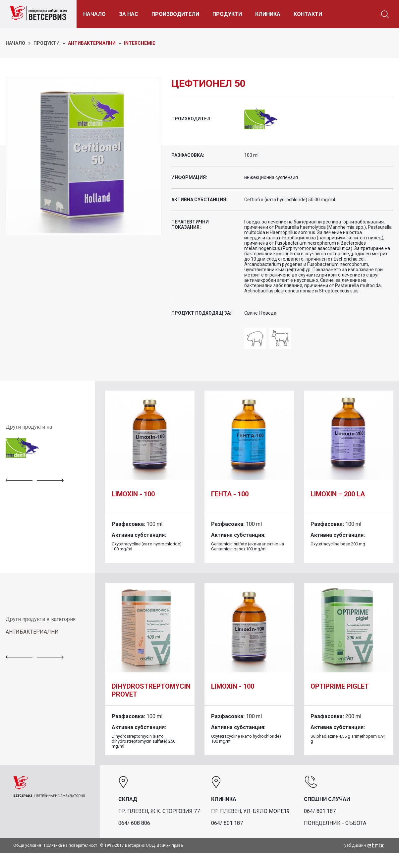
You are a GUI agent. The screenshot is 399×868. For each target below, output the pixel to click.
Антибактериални (92, 43)
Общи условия (27, 845)
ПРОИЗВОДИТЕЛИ (176, 14)
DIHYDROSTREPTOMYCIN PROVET (151, 690)
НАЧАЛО (95, 14)
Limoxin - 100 (133, 494)
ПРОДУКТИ (228, 14)
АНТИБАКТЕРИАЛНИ (32, 632)
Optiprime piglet (340, 686)
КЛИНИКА (268, 14)
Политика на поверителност (71, 845)
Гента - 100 (230, 494)
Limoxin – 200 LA (338, 494)
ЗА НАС (129, 14)
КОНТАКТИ (309, 14)
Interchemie (140, 43)
